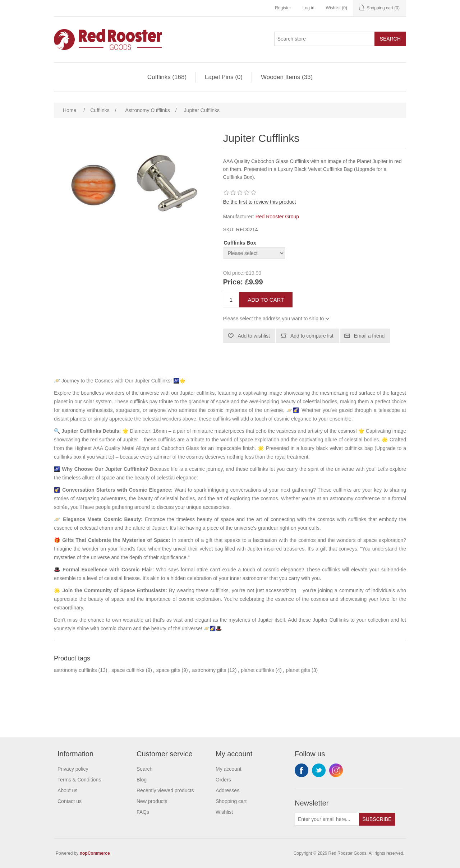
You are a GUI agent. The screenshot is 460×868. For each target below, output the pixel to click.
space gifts (168, 670)
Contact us (70, 801)
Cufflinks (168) (167, 77)
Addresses (227, 790)
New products (152, 801)
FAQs (143, 812)
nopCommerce (95, 853)
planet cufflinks (257, 670)
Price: (233, 282)
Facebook (302, 770)
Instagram (336, 770)
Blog (142, 780)
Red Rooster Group (277, 217)
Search (390, 39)
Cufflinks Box (240, 243)
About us (67, 790)
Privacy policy (73, 769)
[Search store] (325, 39)
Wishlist (224, 812)
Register (283, 8)
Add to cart (266, 300)
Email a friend (369, 336)
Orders (223, 780)
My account (229, 769)
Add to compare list (312, 336)
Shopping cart (231, 801)
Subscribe (377, 819)
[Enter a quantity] (231, 300)
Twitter (319, 770)
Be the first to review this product (259, 202)
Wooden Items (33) (287, 77)
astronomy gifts (209, 670)
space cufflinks (128, 670)
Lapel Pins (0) (224, 77)
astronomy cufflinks (75, 670)
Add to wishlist (254, 336)
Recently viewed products (165, 790)
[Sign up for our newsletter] (327, 819)
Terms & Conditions (79, 780)
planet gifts (298, 670)
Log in (309, 8)
